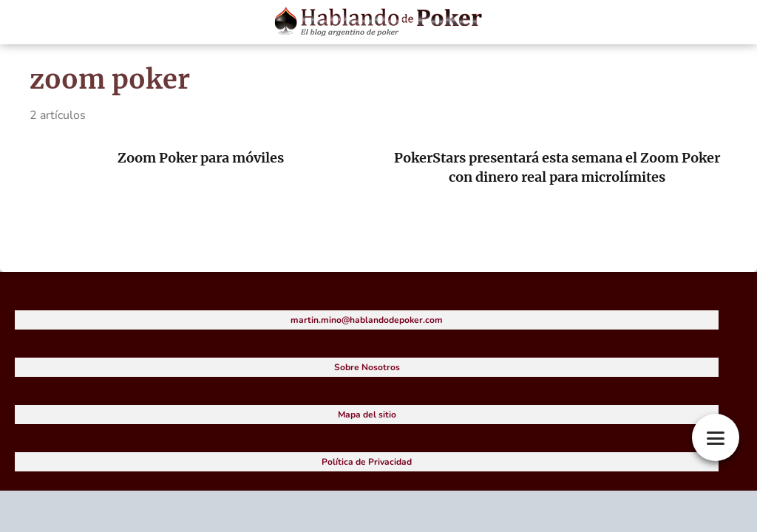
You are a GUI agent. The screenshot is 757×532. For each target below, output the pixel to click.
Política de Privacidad (367, 462)
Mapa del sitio (367, 415)
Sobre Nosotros (367, 367)
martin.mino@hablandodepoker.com (367, 320)
